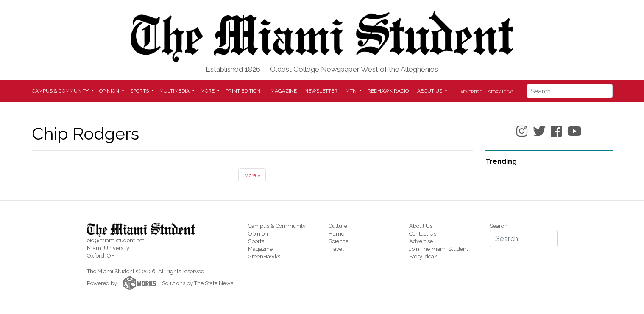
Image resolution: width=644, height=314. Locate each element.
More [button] (208, 91)
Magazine (284, 91)
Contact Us (423, 234)
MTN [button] (352, 91)
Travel (336, 249)
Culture (338, 226)
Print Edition (243, 91)
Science (339, 241)
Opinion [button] (110, 91)
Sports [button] (140, 91)
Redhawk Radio (388, 91)
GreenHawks (264, 257)
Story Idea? (501, 92)
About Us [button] (430, 91)
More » (252, 175)
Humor (337, 234)
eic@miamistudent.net (116, 240)
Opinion (258, 234)
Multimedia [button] (175, 91)
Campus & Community (277, 226)
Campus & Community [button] (61, 91)
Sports (256, 241)
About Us (421, 226)
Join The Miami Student (439, 249)
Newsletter (321, 91)
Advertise (471, 92)
